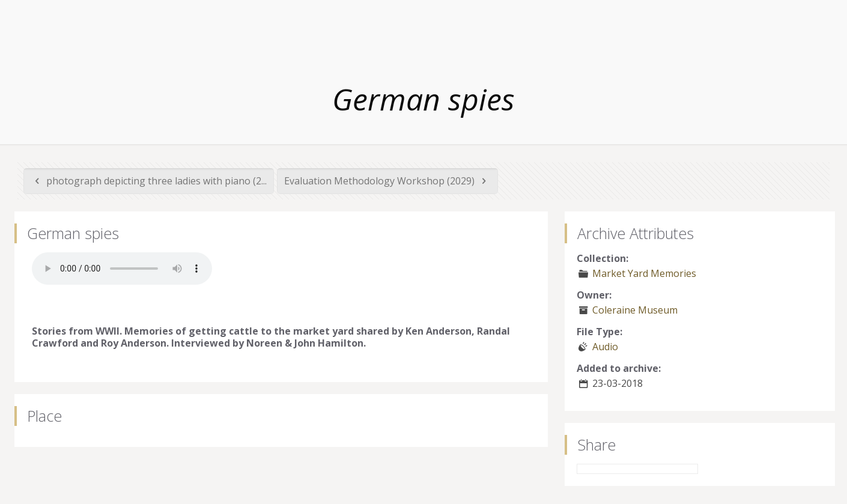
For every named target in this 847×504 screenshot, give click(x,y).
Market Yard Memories (644, 273)
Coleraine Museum (635, 310)
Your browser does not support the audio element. (122, 269)
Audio (605, 347)
